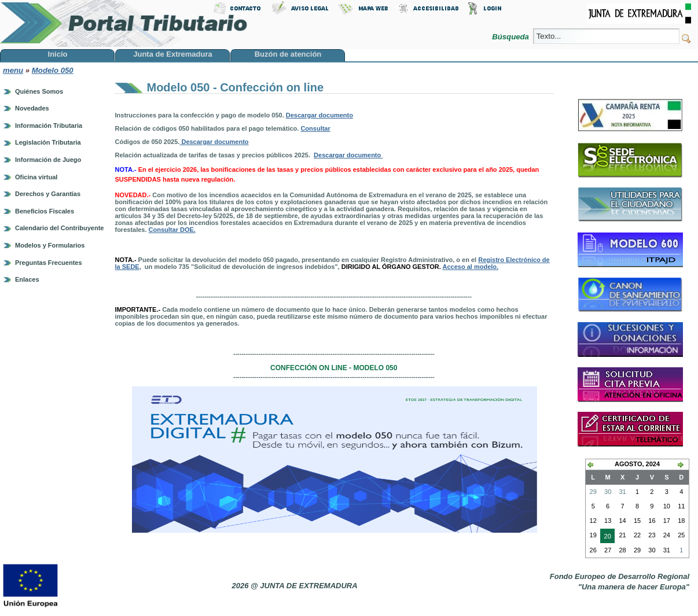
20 (605, 537)
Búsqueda (511, 37)
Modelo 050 (53, 70)
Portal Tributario (124, 23)
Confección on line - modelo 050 (334, 368)
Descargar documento (319, 115)
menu (13, 70)
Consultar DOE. (172, 230)
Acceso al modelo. (471, 267)
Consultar (315, 128)
